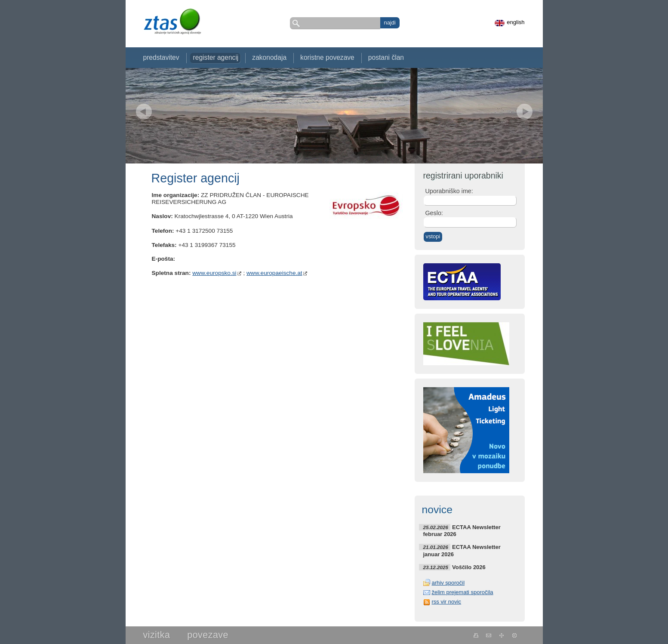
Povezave (208, 635)
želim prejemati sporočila (463, 592)
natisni (476, 635)
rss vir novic (447, 602)
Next (525, 112)
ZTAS (172, 21)
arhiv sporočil (448, 583)
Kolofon (515, 635)
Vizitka (157, 635)
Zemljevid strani (502, 635)
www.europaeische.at (274, 273)
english (516, 22)
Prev (144, 112)
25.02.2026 (436, 527)
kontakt (489, 635)
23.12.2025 (436, 567)
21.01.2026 (436, 547)
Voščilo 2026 (469, 567)
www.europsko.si (214, 273)
